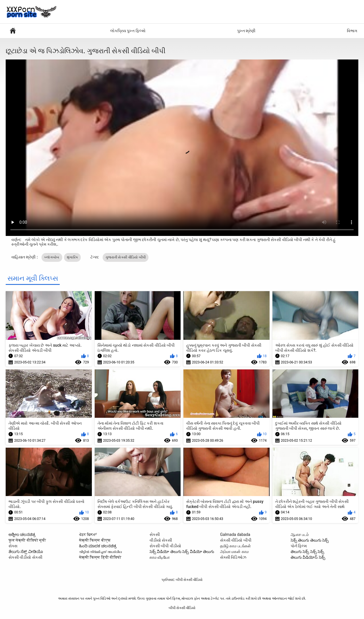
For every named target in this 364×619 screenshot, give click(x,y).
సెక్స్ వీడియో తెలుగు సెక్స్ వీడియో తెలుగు (182, 552)
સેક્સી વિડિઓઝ (233, 557)
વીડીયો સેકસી (161, 540)
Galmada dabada (235, 534)
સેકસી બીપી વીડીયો (165, 546)
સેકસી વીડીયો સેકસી (25, 557)
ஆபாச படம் (300, 534)
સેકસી (155, 534)
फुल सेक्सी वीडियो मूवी (27, 540)
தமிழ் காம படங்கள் (235, 546)
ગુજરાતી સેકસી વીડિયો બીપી (126, 257)
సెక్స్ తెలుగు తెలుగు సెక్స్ (310, 540)
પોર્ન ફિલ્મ (13, 31)
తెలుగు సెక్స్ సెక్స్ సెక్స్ (307, 552)
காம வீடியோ (160, 557)
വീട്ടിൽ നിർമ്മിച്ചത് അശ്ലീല (100, 552)
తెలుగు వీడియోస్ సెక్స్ (308, 557)
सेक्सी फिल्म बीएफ (95, 540)
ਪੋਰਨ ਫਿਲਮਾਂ (88, 534)
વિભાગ (352, 31)
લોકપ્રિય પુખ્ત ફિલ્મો (128, 31)
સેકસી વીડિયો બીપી (236, 540)
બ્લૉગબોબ (52, 257)
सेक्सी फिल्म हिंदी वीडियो (100, 557)
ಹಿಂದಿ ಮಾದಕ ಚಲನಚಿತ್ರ (98, 546)
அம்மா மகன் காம (234, 552)
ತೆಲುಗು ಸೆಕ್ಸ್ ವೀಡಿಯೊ (26, 552)
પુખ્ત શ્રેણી (246, 31)
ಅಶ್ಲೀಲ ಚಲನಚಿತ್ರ (22, 534)
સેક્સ (13, 546)
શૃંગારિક (72, 257)
